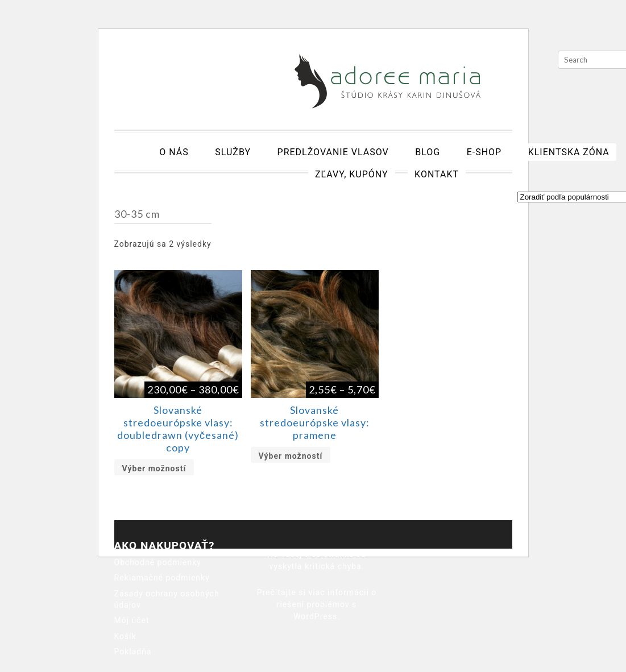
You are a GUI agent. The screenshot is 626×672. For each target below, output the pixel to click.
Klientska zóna (569, 152)
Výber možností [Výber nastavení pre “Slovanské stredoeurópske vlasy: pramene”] (291, 456)
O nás (174, 152)
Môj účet (132, 620)
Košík (125, 636)
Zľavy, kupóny (352, 174)
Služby (233, 152)
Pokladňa (133, 652)
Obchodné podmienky (158, 562)
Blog (428, 152)
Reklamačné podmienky (162, 578)
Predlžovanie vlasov (333, 152)
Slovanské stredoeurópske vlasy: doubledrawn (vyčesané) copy (178, 429)
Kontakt (437, 174)
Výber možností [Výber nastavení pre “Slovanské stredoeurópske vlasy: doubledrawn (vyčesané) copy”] (154, 468)
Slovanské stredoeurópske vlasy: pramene (315, 422)
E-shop (484, 152)
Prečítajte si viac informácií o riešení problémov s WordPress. (317, 604)
